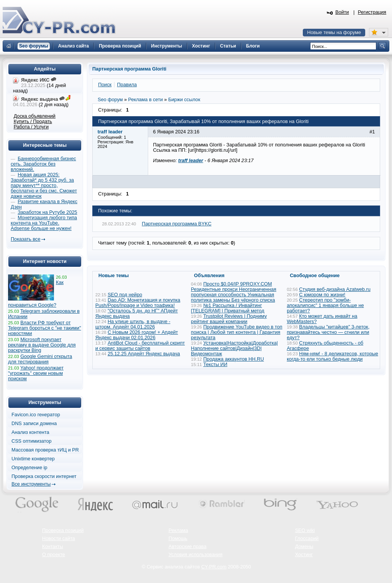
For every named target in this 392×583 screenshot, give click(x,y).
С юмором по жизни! (322, 295)
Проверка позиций (63, 530)
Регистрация (372, 12)
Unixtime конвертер (33, 459)
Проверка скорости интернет (44, 476)
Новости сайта (59, 539)
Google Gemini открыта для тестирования (40, 359)
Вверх (346, 556)
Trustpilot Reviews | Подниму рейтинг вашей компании (229, 319)
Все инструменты (31, 484)
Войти (342, 12)
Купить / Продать (33, 122)
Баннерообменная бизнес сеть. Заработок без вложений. (43, 164)
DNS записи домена (34, 424)
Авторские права (187, 547)
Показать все (25, 239)
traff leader (190, 161)
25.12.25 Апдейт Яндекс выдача (144, 354)
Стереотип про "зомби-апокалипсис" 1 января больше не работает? (325, 305)
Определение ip (29, 468)
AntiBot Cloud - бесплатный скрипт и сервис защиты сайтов (140, 346)
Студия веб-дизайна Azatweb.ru (335, 289)
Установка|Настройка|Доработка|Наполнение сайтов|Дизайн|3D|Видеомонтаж (234, 348)
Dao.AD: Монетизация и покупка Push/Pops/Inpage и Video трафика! (138, 303)
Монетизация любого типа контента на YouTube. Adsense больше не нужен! (44, 223)
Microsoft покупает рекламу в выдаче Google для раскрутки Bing (42, 345)
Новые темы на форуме (334, 33)
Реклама (178, 530)
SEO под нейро (125, 295)
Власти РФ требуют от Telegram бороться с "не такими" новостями (45, 328)
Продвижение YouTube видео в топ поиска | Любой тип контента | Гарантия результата (237, 332)
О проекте (54, 555)
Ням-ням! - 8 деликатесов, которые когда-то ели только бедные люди (332, 356)
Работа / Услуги (31, 127)
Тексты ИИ (215, 365)
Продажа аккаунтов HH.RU (234, 359)
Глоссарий (307, 539)
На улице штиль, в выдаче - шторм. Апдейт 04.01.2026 (133, 324)
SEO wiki (305, 530)
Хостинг (304, 555)
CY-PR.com (214, 567)
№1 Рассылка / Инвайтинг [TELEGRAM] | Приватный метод (228, 308)
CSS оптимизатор (32, 441)
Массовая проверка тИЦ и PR (45, 450)
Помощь (178, 539)
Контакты (53, 547)
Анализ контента (30, 432)
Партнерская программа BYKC (177, 224)
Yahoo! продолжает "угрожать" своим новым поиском (36, 373)
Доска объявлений (35, 116)
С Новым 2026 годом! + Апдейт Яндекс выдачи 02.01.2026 (137, 335)
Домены (304, 547)
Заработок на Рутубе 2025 (47, 212)
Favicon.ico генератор (36, 415)
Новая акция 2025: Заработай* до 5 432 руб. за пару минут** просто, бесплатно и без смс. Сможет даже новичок (44, 186)
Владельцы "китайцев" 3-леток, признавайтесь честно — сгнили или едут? (328, 332)
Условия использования (195, 555)
